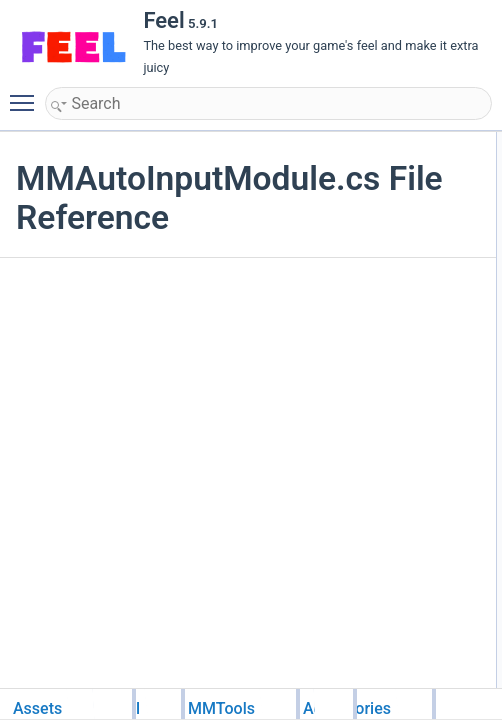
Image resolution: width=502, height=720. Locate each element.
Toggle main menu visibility (27, 94)
